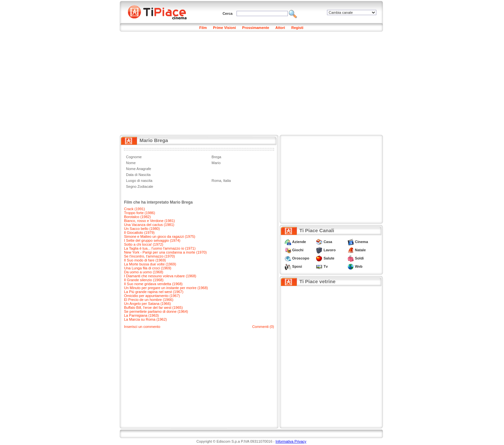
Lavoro (329, 250)
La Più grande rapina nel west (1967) (154, 292)
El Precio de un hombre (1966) (149, 300)
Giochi (298, 250)
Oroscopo (301, 258)
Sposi (297, 266)
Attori (280, 28)
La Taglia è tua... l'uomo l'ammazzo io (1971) (160, 248)
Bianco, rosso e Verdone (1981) (150, 221)
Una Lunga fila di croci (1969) (148, 268)
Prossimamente (256, 28)
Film (203, 28)
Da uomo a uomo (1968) (144, 272)
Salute (329, 258)
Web (359, 266)
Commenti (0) (263, 327)
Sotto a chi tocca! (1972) (144, 244)
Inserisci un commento (142, 327)
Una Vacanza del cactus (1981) (149, 225)
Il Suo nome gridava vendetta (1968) (153, 284)
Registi (297, 28)
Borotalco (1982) (137, 217)
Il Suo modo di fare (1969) (145, 260)
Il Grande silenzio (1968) (144, 280)
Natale (360, 250)
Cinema (362, 242)
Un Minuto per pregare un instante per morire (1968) (166, 288)
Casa (328, 242)
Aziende (299, 242)
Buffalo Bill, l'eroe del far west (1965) (153, 308)
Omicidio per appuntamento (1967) (152, 296)
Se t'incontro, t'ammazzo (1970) (150, 256)
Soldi (359, 258)
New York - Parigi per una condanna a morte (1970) (165, 252)
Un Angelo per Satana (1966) (148, 304)
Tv (326, 266)
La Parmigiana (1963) (141, 315)
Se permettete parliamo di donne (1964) (156, 311)
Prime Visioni (225, 28)
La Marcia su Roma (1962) (145, 319)
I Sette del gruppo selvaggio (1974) (152, 240)
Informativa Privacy (291, 441)
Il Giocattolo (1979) (139, 233)
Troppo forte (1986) (139, 213)
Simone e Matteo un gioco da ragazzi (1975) (160, 236)
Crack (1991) (135, 209)
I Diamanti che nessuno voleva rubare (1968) (160, 276)
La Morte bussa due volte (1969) (150, 264)
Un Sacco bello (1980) (142, 229)
